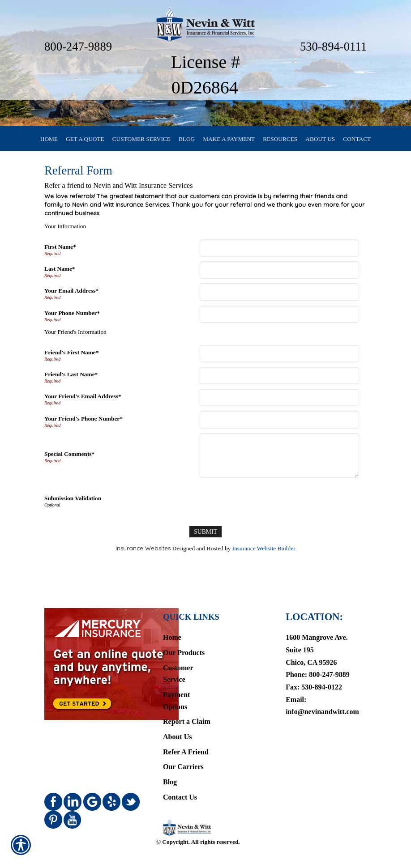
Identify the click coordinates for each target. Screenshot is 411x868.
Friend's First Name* (71, 358)
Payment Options (176, 686)
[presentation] (270, 505)
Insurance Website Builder (264, 554)
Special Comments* (69, 459)
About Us (177, 722)
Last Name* (60, 274)
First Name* (60, 252)
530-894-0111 (333, 47)
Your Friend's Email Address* (83, 402)
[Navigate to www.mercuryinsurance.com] (94, 650)
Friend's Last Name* (71, 380)
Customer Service (178, 660)
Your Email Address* (71, 296)
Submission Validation (73, 504)
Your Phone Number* (72, 318)
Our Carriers (183, 752)
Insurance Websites (143, 553)
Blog (170, 768)
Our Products (184, 638)
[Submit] (205, 537)
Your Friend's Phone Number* (83, 424)
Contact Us (180, 783)
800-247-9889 (78, 47)
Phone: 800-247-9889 (318, 660)
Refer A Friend (186, 738)
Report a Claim (187, 707)
